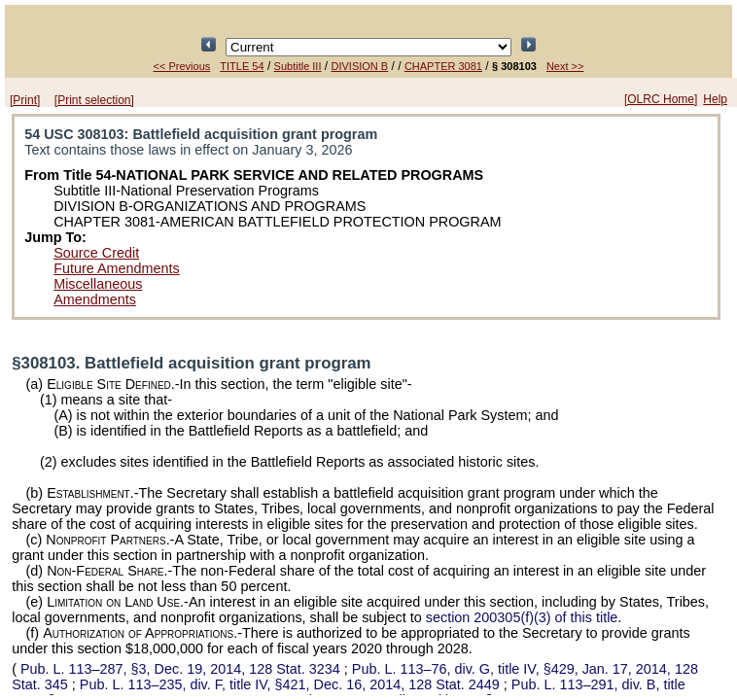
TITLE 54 (242, 66)
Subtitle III (298, 66)
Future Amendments (117, 268)
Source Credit (96, 253)
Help (715, 99)
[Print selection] (94, 100)
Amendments (95, 299)
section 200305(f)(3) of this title (522, 617)
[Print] (25, 100)
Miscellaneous (98, 284)
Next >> (565, 66)
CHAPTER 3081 (443, 66)
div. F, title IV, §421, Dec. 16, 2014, (292, 684)
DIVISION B (360, 66)
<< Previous (182, 66)
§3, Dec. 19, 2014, (180, 669)
